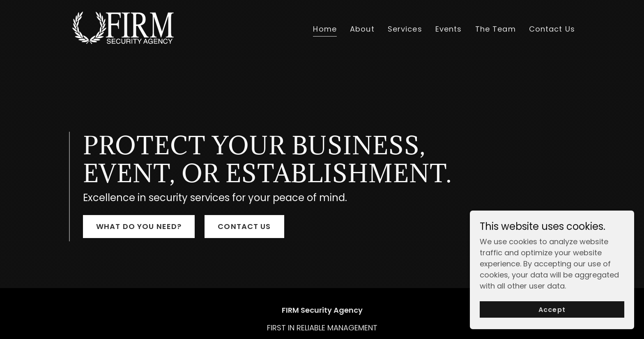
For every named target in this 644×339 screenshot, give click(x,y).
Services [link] (405, 29)
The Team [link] (496, 29)
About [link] (362, 29)
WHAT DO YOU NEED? (139, 226)
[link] (123, 27)
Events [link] (449, 29)
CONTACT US (244, 226)
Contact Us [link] (552, 29)
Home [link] (325, 29)
